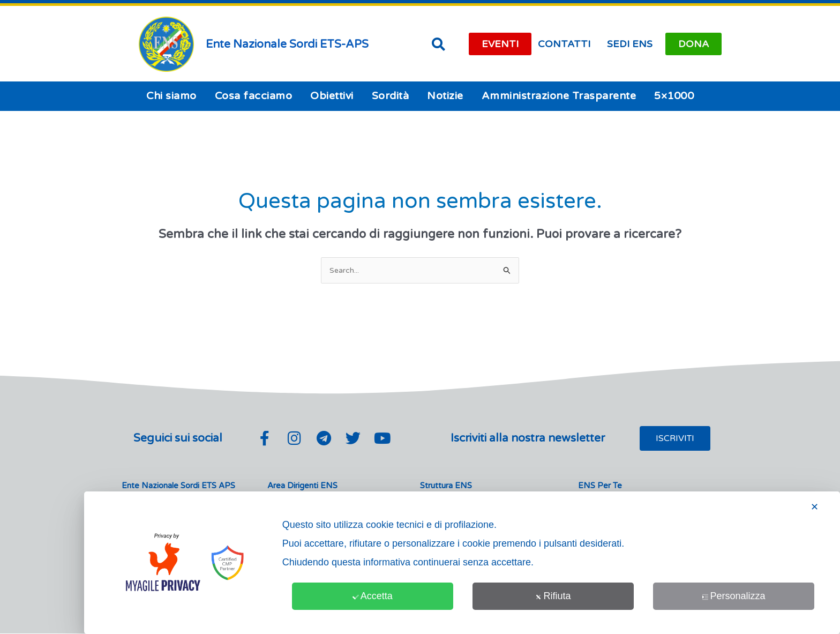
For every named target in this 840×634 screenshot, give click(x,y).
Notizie (445, 96)
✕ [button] (815, 507)
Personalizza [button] (733, 596)
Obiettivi (332, 96)
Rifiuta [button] (553, 596)
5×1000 (674, 96)
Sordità (391, 96)
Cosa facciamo (254, 96)
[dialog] (462, 563)
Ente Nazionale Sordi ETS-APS (287, 44)
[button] (438, 44)
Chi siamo (171, 96)
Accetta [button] (373, 596)
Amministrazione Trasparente (559, 96)
